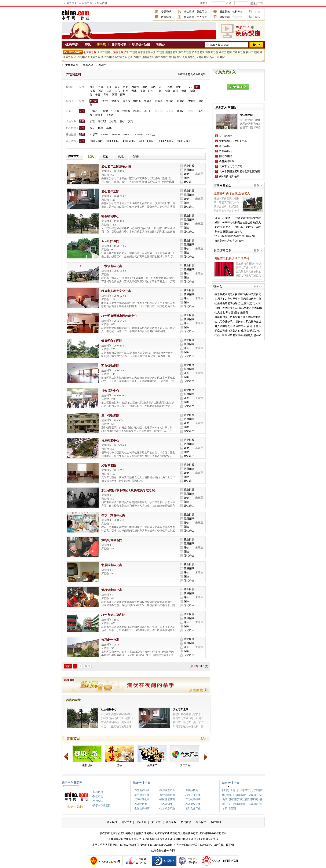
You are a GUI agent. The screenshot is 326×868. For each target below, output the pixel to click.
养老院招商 (119, 45)
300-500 (139, 134)
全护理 (113, 121)
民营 (101, 128)
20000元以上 (184, 141)
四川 (176, 91)
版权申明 (216, 822)
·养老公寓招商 (193, 799)
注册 (261, 3)
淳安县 (170, 111)
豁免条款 (171, 822)
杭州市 (94, 101)
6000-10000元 (147, 141)
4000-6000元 (129, 141)
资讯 (88, 45)
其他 (131, 121)
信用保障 (189, 170)
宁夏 (98, 95)
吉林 (170, 87)
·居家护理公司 (142, 799)
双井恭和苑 (226, 151)
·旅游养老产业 (167, 790)
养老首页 (72, 3)
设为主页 (87, 3)
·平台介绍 (98, 801)
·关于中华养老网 (101, 806)
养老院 (101, 45)
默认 (91, 156)
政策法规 (166, 17)
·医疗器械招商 (167, 795)
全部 (82, 87)
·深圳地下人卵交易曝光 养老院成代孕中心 (238, 299)
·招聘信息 (98, 792)
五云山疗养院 (110, 241)
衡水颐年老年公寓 (229, 177)
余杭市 (99, 115)
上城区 (94, 111)
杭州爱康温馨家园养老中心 (119, 316)
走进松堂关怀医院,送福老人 (232, 194)
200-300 (127, 134)
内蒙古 (135, 87)
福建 (101, 91)
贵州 (184, 91)
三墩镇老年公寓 (112, 266)
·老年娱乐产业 (167, 808)
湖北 (134, 91)
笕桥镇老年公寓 (112, 590)
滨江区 (148, 111)
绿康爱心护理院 (112, 341)
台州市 (191, 101)
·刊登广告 (98, 796)
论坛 (258, 17)
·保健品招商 (191, 790)
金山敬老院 (226, 136)
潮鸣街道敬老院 (112, 540)
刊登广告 (127, 822)
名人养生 (202, 17)
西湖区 (137, 111)
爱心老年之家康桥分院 (116, 166)
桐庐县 (159, 111)
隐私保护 (201, 822)
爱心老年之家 (110, 191)
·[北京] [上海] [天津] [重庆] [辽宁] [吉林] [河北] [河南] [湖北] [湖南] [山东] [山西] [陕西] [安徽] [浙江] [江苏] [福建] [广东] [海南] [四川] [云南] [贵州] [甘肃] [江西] (242, 799)
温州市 (115, 101)
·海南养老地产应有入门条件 (229, 241)
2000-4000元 (113, 141)
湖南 (142, 91)
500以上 (151, 134)
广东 (151, 91)
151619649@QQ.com (161, 845)
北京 (92, 87)
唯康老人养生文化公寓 (116, 291)
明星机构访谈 (141, 45)
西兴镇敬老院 (110, 366)
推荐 (106, 156)
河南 (126, 91)
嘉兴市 (126, 101)
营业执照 (189, 166)
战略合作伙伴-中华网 (163, 850)
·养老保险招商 (193, 804)
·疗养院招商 (166, 804)
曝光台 (160, 45)
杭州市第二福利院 (113, 615)
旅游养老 (225, 17)
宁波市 (105, 101)
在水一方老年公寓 (113, 515)
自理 (92, 121)
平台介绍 (142, 822)
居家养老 (225, 12)
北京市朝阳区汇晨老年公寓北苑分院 (239, 171)
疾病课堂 (189, 17)
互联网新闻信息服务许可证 (157, 839)
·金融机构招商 (142, 808)
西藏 (123, 95)
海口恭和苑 (226, 146)
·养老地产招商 (142, 790)
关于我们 (156, 822)
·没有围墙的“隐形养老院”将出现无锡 (234, 236)
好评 (136, 156)
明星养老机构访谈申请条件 (232, 259)
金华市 (159, 101)
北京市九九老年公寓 (231, 166)
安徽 (92, 91)
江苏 (189, 87)
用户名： (205, 3)
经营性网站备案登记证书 (213, 833)
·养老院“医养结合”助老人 (228, 232)
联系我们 (112, 822)
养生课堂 (189, 12)
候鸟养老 (237, 17)
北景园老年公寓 (112, 565)
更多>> (258, 185)
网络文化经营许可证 (158, 833)
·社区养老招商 (167, 799)
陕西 (153, 87)
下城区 (105, 111)
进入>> (204, 738)
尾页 (88, 666)
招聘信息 (186, 822)
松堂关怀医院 (227, 161)
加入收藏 (102, 3)
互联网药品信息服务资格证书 (125, 839)
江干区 (115, 111)
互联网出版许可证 (183, 839)
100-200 (115, 134)
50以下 (94, 134)
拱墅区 (126, 111)
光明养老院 (109, 465)
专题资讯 (166, 12)
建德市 (191, 111)
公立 (92, 128)
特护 (122, 121)
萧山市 (181, 111)
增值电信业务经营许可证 (184, 833)
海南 (167, 91)
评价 (186, 174)
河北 (126, 87)
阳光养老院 (226, 156)
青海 (106, 95)
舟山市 (181, 101)
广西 (159, 91)
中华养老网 (72, 65)
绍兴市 (148, 101)
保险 (186, 178)
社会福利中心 (110, 216)
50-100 (104, 134)
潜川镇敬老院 (110, 416)
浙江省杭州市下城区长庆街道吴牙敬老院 (128, 490)
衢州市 (170, 101)
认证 (121, 156)
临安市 (110, 115)
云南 (192, 91)
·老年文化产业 (193, 808)
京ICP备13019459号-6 (206, 839)
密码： (230, 3)
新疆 (114, 95)
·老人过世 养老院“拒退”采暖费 (231, 312)
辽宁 (162, 87)
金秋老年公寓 (110, 640)
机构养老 (237, 12)
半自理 (102, 121)
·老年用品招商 (142, 795)
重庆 (117, 87)
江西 (109, 91)
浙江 (197, 87)
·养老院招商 (140, 804)
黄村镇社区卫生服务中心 (233, 141)
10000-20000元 (165, 141)
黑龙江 (179, 87)
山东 (117, 91)
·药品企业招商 (193, 795)
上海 (109, 87)
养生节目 (202, 12)
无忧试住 (189, 182)
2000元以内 (96, 141)
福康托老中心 (110, 441)
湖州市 (137, 101)
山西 (145, 87)
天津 (101, 87)
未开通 (199, 174)
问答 (258, 12)
